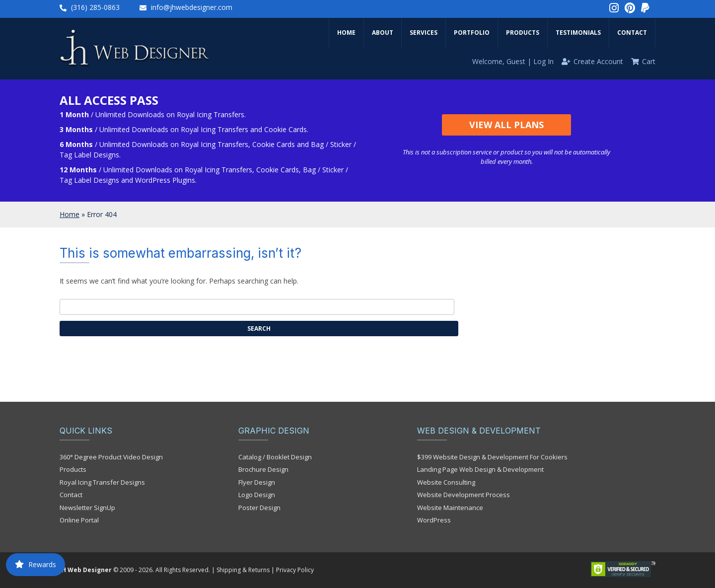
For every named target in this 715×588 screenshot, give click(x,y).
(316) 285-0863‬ (95, 7)
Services (424, 33)
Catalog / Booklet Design (275, 457)
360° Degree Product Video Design (111, 457)
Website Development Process (464, 495)
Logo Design (257, 495)
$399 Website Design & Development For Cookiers (492, 457)
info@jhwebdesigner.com (192, 7)
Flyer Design (257, 482)
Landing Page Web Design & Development (480, 469)
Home (346, 33)
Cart (649, 61)
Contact (632, 33)
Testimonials (578, 33)
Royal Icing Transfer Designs (102, 482)
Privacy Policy (295, 570)
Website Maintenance (450, 508)
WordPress (434, 520)
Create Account (598, 61)
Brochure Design (263, 469)
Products (523, 33)
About (383, 33)
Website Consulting (446, 482)
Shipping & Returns (243, 570)
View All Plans (506, 125)
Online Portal (79, 520)
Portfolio (472, 33)
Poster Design (259, 508)
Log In (543, 61)
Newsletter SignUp (87, 508)
